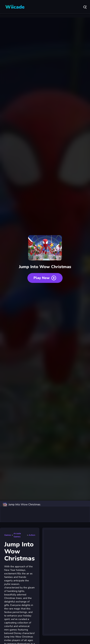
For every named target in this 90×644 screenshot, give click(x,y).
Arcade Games (17, 535)
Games (8, 535)
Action (32, 535)
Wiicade (15, 7)
